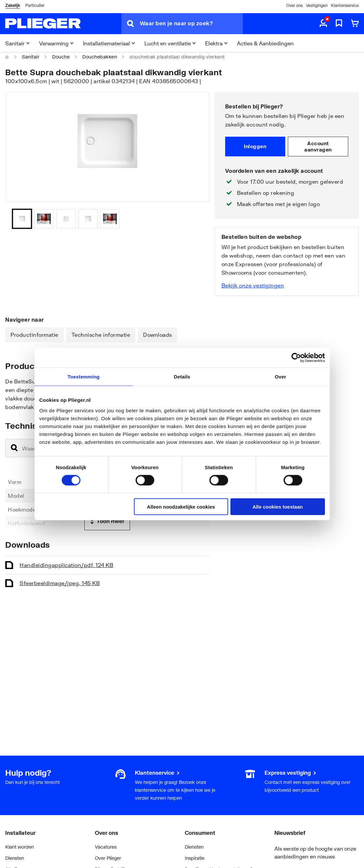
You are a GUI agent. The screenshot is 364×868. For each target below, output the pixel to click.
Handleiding (66, 565)
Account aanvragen (318, 147)
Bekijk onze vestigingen (253, 285)
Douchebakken (100, 57)
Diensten (15, 858)
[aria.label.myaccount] (323, 24)
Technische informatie (101, 335)
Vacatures (106, 847)
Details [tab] (182, 377)
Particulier (35, 5)
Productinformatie (34, 335)
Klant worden (20, 847)
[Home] (7, 57)
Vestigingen (317, 5)
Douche (61, 57)
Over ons (294, 5)
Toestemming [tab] (84, 377)
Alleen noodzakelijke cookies (181, 506)
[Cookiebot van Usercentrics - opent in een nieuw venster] (296, 358)
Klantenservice (345, 5)
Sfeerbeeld (60, 583)
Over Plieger (108, 858)
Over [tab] (280, 377)
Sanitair (31, 57)
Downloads (158, 335)
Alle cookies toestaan (278, 506)
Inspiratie (195, 858)
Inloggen (255, 146)
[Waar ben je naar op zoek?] (191, 24)
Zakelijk (13, 5)
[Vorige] (196, 219)
